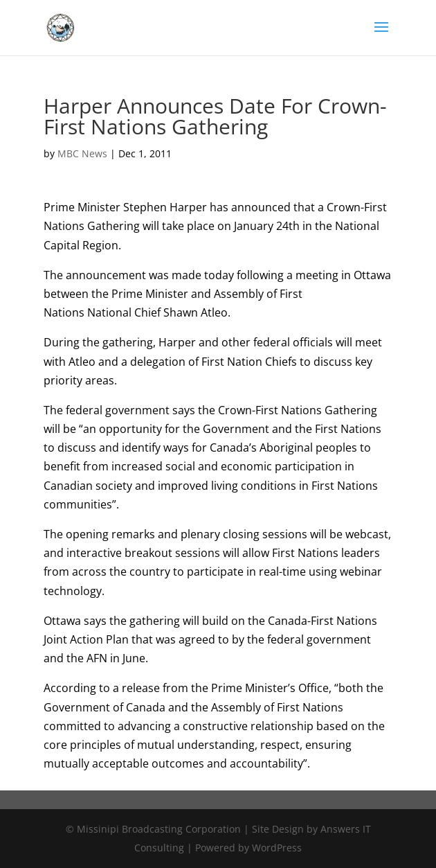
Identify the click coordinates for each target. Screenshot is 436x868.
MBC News (82, 153)
